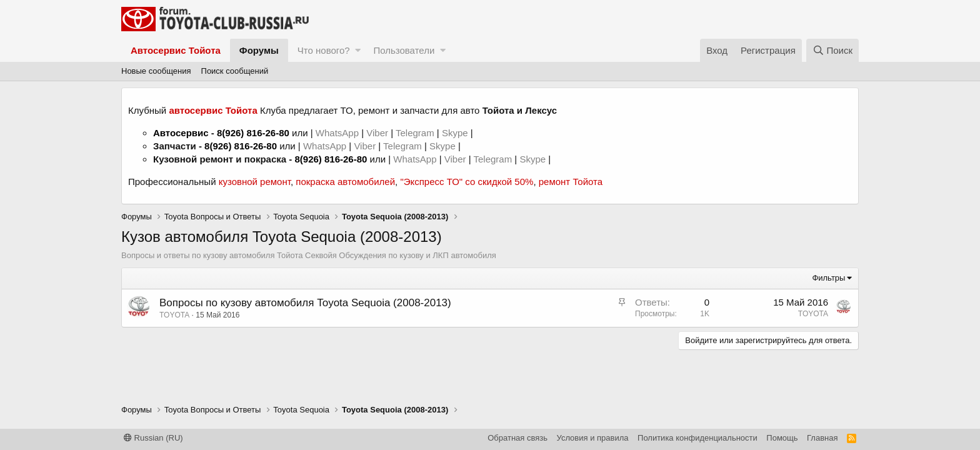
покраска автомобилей (345, 182)
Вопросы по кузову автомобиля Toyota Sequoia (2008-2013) (305, 303)
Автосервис (181, 133)
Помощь (782, 438)
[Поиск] (832, 50)
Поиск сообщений (235, 71)
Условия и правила (593, 438)
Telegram (416, 133)
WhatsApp (338, 133)
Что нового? (324, 50)
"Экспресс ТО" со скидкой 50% (467, 182)
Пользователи (404, 50)
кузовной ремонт (255, 182)
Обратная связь (517, 438)
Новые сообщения (156, 71)
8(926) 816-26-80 (253, 133)
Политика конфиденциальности (697, 438)
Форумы (259, 50)
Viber (377, 133)
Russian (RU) (153, 438)
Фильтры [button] (828, 278)
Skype (456, 133)
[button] (358, 50)
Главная (822, 438)
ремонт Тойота (571, 182)
